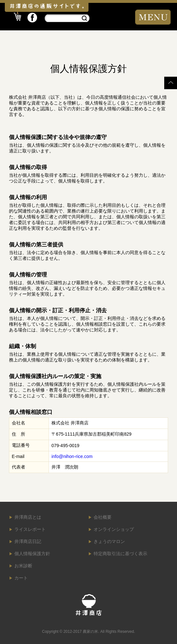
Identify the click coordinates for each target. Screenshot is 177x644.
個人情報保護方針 (32, 554)
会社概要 (103, 517)
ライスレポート (30, 529)
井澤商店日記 (28, 541)
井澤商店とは (28, 517)
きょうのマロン (109, 541)
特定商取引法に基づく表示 (120, 554)
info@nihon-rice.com (72, 456)
